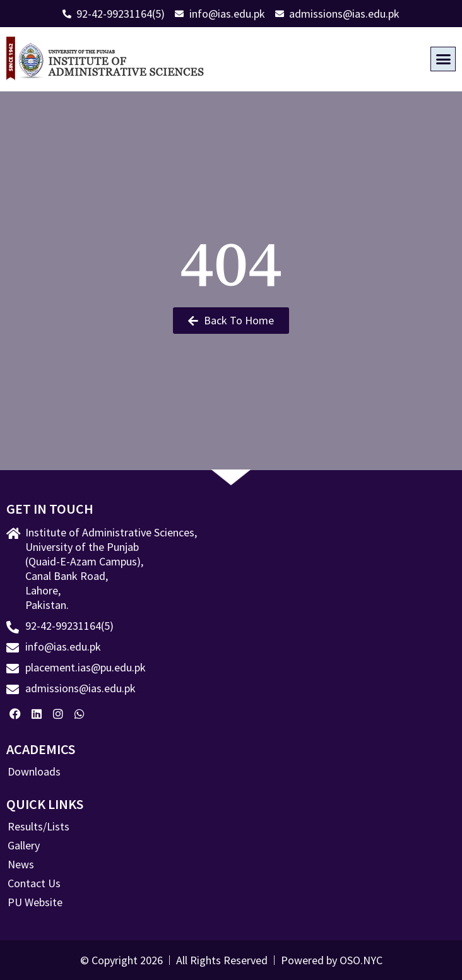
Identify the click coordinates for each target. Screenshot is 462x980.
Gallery (24, 846)
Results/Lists (38, 827)
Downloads (34, 772)
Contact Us (34, 883)
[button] (443, 59)
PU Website (35, 902)
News (21, 865)
